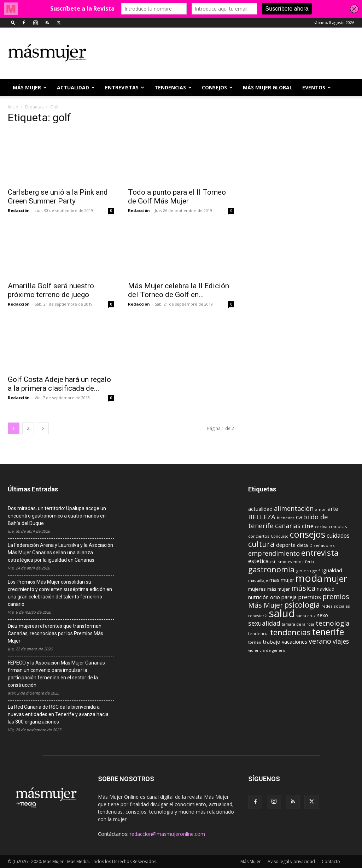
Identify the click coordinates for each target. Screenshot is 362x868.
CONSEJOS (217, 87)
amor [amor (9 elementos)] (320, 509)
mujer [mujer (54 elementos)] (335, 579)
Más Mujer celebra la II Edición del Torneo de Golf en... (179, 290)
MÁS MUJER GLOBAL (268, 87)
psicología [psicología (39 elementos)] (302, 605)
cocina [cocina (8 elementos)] (321, 527)
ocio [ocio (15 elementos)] (275, 597)
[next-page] (43, 428)
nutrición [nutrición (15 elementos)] (258, 597)
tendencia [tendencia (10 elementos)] (258, 634)
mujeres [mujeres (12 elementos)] (257, 589)
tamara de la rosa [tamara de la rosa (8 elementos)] (298, 624)
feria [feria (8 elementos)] (310, 562)
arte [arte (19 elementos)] (333, 509)
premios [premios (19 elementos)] (310, 597)
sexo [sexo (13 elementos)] (323, 615)
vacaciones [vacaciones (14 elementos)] (294, 642)
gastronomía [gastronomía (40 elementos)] (271, 569)
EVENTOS (317, 87)
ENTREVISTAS (125, 87)
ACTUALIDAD (76, 87)
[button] (13, 22)
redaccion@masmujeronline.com (167, 834)
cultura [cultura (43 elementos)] (261, 544)
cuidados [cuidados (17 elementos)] (338, 536)
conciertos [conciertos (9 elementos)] (259, 536)
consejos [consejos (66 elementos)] (308, 534)
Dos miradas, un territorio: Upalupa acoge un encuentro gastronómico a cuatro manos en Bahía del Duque (57, 516)
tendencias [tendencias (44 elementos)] (290, 632)
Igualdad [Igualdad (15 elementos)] (332, 570)
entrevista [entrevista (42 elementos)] (320, 553)
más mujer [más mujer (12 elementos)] (279, 589)
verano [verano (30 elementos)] (320, 641)
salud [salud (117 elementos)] (282, 613)
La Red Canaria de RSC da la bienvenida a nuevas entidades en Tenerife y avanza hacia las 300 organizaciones (58, 714)
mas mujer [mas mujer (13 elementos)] (282, 580)
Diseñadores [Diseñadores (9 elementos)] (322, 545)
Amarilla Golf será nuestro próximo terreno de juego (51, 290)
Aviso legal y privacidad (291, 861)
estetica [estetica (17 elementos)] (258, 561)
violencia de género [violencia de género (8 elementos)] (267, 650)
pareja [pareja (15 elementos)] (289, 597)
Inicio (13, 107)
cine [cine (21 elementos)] (308, 526)
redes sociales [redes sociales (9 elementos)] (336, 606)
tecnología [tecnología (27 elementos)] (333, 623)
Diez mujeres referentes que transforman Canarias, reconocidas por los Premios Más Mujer (56, 633)
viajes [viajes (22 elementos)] (341, 641)
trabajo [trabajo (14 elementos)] (271, 642)
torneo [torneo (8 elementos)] (255, 642)
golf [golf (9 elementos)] (316, 571)
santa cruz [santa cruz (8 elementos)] (306, 616)
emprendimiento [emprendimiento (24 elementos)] (274, 553)
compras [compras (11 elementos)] (338, 526)
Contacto (331, 861)
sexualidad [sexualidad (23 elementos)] (264, 623)
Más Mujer (30, 87)
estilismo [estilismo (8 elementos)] (278, 562)
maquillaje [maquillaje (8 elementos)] (258, 580)
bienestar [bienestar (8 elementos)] (286, 518)
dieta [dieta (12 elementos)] (302, 545)
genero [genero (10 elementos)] (303, 571)
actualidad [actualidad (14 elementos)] (260, 509)
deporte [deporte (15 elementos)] (286, 545)
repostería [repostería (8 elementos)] (258, 616)
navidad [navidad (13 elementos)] (326, 589)
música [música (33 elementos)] (303, 588)
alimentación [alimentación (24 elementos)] (294, 508)
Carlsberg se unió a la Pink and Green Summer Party (58, 197)
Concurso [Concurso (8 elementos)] (280, 536)
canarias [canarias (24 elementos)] (288, 526)
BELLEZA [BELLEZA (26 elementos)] (262, 517)
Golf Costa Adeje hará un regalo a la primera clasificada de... (59, 384)
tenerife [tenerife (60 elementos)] (328, 632)
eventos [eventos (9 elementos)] (296, 562)
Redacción (19, 210)
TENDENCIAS (173, 87)
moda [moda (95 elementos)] (309, 578)
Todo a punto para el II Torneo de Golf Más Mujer (177, 197)
